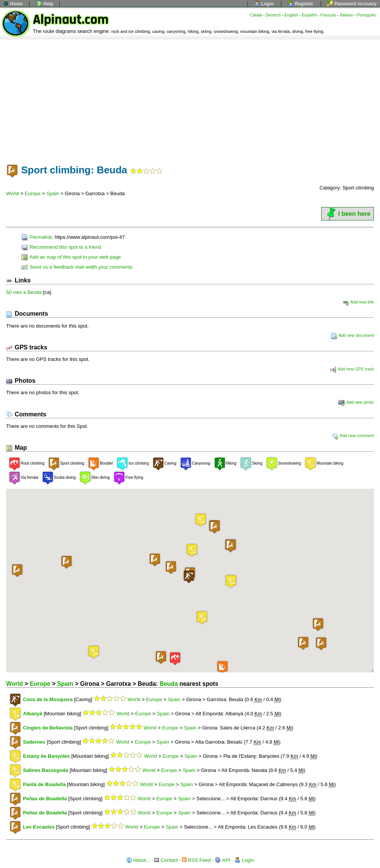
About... (138, 860)
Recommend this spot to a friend (61, 247)
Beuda (169, 684)
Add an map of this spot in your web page (71, 257)
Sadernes (34, 742)
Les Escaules (39, 827)
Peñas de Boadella (45, 799)
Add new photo (356, 402)
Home (13, 4)
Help (45, 4)
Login (264, 4)
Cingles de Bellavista (48, 728)
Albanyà (33, 714)
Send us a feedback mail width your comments (77, 267)
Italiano (347, 15)
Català (256, 15)
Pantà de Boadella (44, 784)
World (13, 193)
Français (328, 15)
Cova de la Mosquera (48, 699)
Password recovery (352, 4)
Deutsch (273, 15)
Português (366, 15)
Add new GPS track (352, 369)
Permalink (37, 237)
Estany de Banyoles (46, 756)
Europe (33, 193)
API (222, 860)
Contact (166, 860)
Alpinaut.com (71, 20)
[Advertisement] (190, 97)
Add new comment (353, 436)
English (291, 15)
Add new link (358, 302)
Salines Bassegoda (46, 770)
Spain (53, 193)
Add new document (352, 335)
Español (309, 15)
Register (300, 4)
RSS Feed (196, 860)
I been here (348, 214)
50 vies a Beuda (24, 292)
